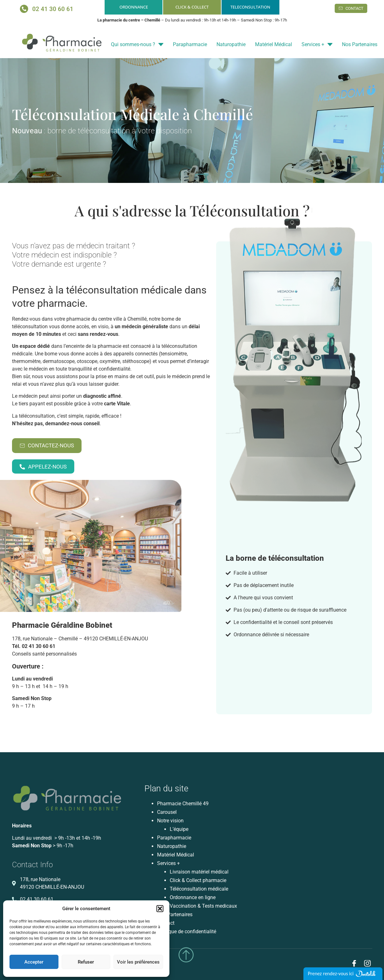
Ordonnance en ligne (193, 897)
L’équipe (179, 829)
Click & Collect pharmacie (198, 880)
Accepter (34, 962)
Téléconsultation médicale (199, 889)
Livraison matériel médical (199, 872)
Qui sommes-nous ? (137, 45)
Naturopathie (231, 44)
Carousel (167, 812)
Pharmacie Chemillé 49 (183, 804)
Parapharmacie (190, 44)
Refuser (86, 962)
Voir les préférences (138, 962)
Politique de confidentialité (187, 932)
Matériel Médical (274, 44)
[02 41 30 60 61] (24, 9)
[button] (160, 909)
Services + (317, 45)
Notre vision (170, 821)
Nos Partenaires (360, 44)
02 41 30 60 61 (53, 9)
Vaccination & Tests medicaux (203, 906)
